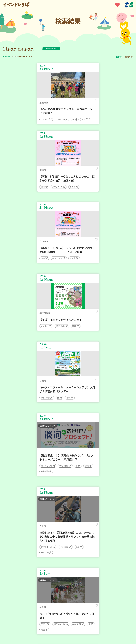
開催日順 (129, 57)
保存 (60, 103)
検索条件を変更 (58, 49)
